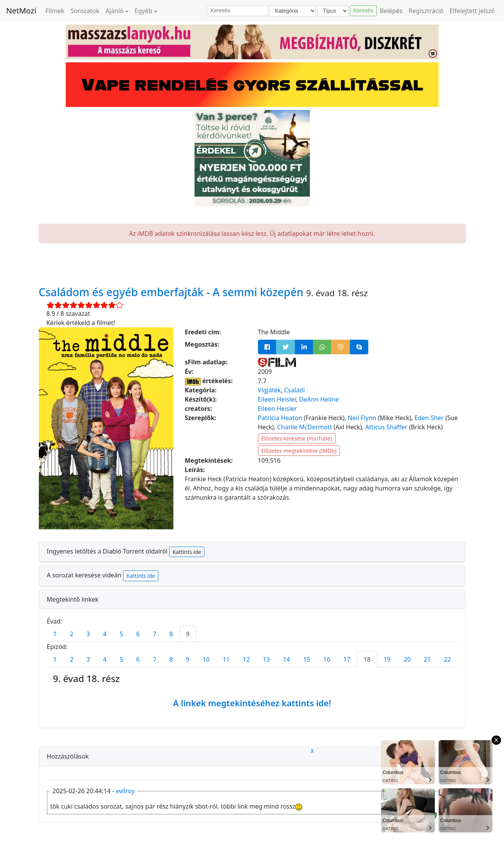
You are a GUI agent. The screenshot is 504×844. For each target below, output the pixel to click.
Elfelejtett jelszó (472, 11)
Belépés (391, 11)
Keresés (363, 10)
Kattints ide (187, 552)
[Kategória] (293, 11)
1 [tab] (55, 634)
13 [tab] (266, 659)
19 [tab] (387, 659)
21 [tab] (427, 659)
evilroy (125, 791)
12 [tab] (246, 659)
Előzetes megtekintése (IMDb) (299, 451)
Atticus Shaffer (386, 427)
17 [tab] (347, 659)
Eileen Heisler (277, 399)
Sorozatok (85, 11)
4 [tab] (105, 634)
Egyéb (143, 11)
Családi (294, 390)
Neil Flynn (362, 418)
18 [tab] (367, 659)
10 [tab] (206, 659)
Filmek (55, 11)
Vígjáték (269, 390)
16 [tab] (327, 659)
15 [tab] (306, 659)
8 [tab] (171, 634)
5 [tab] (121, 634)
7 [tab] (154, 634)
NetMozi (21, 11)
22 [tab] (447, 659)
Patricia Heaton (280, 418)
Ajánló (114, 11)
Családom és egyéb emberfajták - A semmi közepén (173, 292)
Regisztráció (426, 11)
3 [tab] (88, 634)
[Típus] (333, 11)
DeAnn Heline (319, 399)
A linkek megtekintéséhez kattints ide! (252, 703)
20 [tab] (407, 659)
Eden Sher (429, 418)
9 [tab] (188, 634)
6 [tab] (138, 634)
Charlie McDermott (305, 427)
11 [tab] (226, 659)
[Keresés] (238, 11)
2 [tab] (72, 634)
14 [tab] (286, 659)
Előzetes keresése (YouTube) (297, 438)
